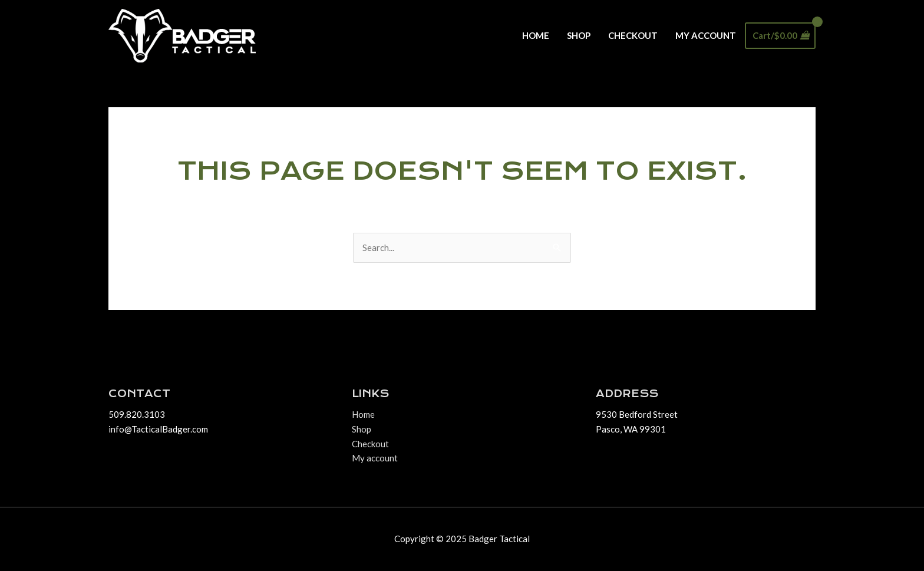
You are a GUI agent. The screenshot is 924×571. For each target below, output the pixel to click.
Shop (579, 35)
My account (706, 35)
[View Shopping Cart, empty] (780, 36)
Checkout (633, 35)
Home (536, 35)
